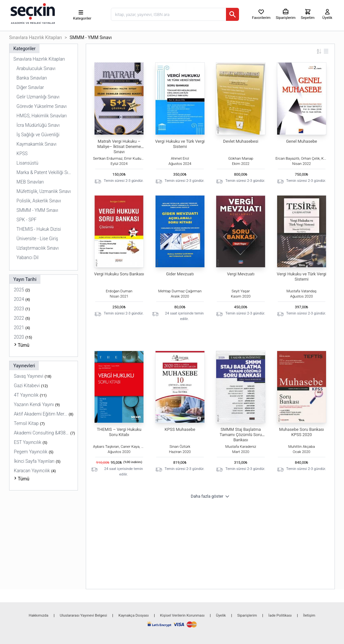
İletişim (309, 615)
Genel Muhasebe (301, 141)
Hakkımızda (38, 615)
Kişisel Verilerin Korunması (182, 615)
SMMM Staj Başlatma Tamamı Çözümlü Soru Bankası (241, 435)
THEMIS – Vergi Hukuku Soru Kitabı (119, 432)
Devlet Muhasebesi (241, 141)
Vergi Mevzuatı (241, 274)
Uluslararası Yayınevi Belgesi (83, 615)
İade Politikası (280, 615)
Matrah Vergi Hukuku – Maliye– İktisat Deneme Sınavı (119, 146)
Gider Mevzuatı (180, 274)
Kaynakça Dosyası (134, 615)
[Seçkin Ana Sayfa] (32, 13)
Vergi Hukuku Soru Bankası (119, 274)
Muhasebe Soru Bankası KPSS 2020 (301, 432)
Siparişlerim (247, 615)
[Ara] (232, 14)
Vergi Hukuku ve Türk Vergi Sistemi (180, 144)
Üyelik (221, 615)
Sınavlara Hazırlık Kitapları (36, 37)
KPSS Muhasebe (180, 429)
